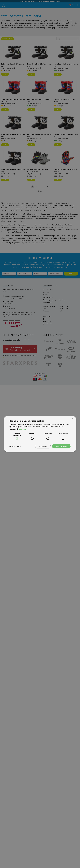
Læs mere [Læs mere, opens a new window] (22, 429)
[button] (15, 446)
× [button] (73, 418)
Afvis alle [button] (43, 446)
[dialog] (40, 434)
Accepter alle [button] (61, 446)
